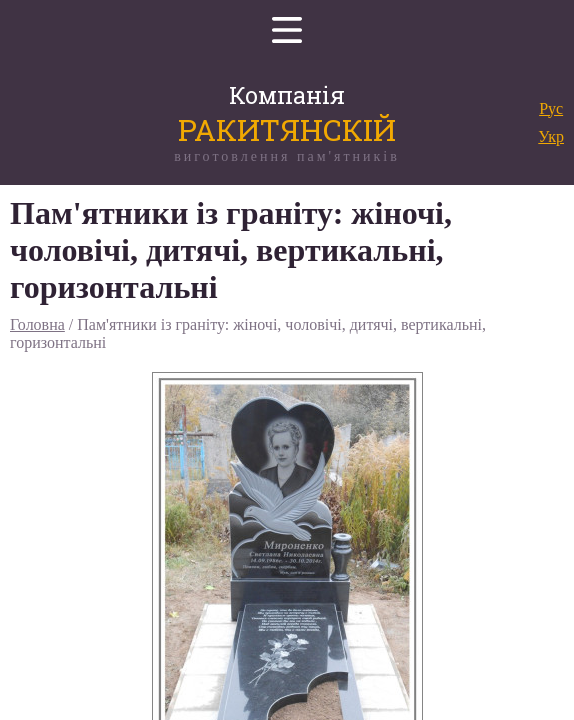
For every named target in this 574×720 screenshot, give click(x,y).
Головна (37, 324)
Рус (551, 108)
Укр (551, 136)
